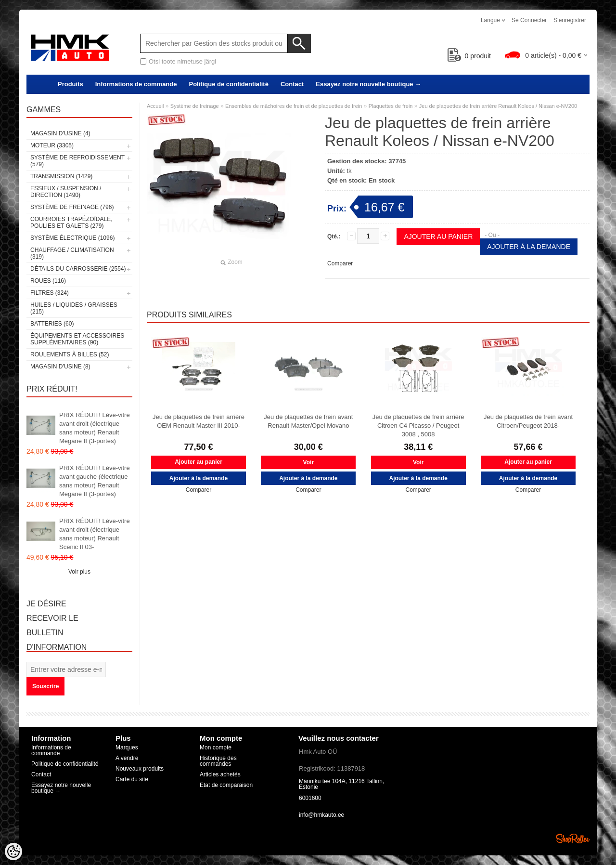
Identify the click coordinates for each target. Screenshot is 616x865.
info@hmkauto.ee (321, 815)
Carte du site (132, 779)
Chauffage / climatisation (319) (72, 253)
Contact (292, 84)
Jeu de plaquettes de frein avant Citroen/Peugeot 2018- (528, 421)
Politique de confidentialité (228, 84)
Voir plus (79, 572)
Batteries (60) (52, 324)
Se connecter (529, 20)
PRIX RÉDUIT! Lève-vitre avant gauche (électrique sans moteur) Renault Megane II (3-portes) (95, 481)
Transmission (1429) (61, 176)
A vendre (127, 758)
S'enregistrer (570, 20)
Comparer (340, 263)
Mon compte (216, 747)
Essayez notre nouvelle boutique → (368, 84)
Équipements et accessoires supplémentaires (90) (77, 339)
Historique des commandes (218, 761)
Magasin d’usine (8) (60, 367)
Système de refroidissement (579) (77, 161)
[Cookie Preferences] (13, 852)
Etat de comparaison (226, 785)
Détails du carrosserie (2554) (78, 269)
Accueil (155, 106)
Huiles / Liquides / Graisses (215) (74, 308)
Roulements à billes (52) (70, 354)
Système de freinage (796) (72, 207)
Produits (71, 84)
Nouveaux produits (140, 769)
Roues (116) (48, 281)
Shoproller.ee (573, 839)
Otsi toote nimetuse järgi (182, 61)
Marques (127, 747)
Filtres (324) (50, 293)
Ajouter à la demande (529, 247)
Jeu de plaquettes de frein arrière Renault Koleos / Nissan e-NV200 (498, 106)
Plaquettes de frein (391, 106)
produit (469, 56)
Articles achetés (220, 774)
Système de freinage (195, 106)
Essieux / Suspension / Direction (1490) (66, 192)
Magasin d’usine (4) (60, 133)
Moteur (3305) (52, 145)
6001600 (310, 798)
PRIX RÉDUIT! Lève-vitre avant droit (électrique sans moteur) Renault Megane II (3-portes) (95, 428)
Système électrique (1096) (72, 238)
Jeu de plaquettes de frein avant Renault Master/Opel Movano (308, 421)
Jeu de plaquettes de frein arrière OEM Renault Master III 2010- (199, 421)
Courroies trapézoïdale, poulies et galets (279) (71, 223)
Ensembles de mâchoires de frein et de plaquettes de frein (294, 106)
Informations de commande (136, 84)
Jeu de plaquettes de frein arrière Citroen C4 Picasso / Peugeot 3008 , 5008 (418, 426)
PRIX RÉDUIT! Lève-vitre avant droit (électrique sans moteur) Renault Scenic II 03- (95, 534)
